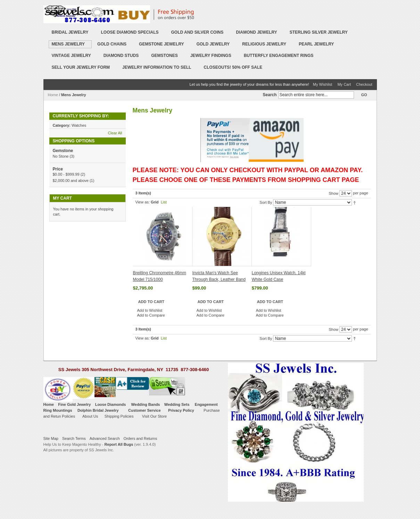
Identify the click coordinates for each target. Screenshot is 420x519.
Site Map (51, 438)
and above (71, 181)
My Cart (344, 84)
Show (333, 193)
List (164, 202)
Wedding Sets (177, 404)
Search (270, 95)
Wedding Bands (146, 404)
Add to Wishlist (150, 310)
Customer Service (145, 410)
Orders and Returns (141, 438)
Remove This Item (121, 125)
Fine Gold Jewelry (74, 404)
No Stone (61, 156)
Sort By (266, 202)
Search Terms (74, 438)
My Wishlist (323, 84)
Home (53, 95)
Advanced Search (105, 438)
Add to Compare (151, 315)
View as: (143, 202)
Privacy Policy (181, 410)
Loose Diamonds (111, 404)
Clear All (115, 133)
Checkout (364, 84)
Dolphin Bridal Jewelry (98, 410)
